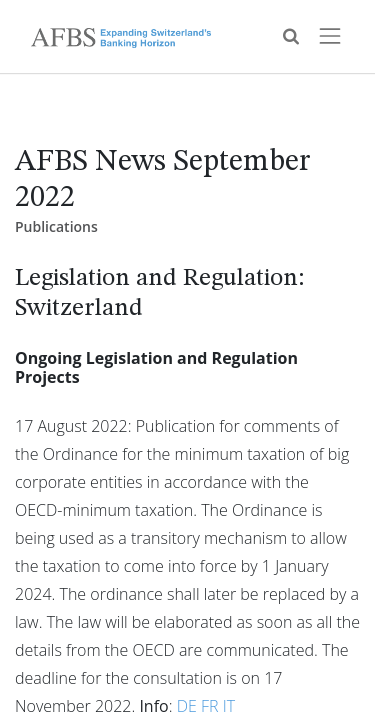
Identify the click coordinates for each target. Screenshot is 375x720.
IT (229, 706)
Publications (56, 226)
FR (210, 706)
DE (187, 706)
